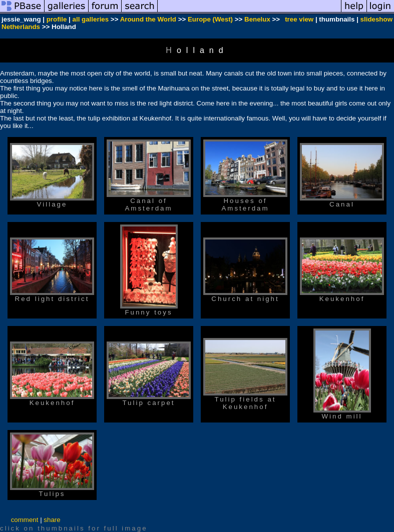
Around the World (148, 19)
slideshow (376, 19)
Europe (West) (210, 19)
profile (57, 19)
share (52, 520)
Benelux (257, 19)
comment (25, 520)
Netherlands (21, 27)
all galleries (91, 19)
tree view (299, 19)
